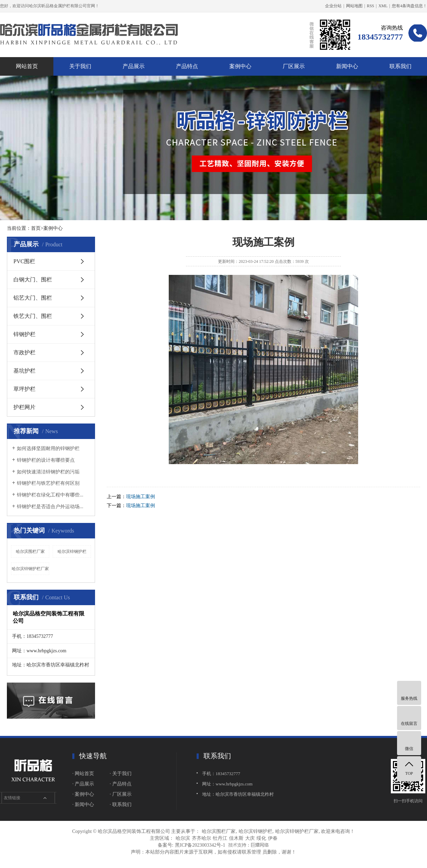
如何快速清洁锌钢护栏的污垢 (48, 472)
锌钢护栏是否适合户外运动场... (50, 507)
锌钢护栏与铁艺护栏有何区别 (48, 483)
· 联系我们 (121, 805)
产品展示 (134, 66)
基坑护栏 (24, 371)
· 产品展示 (83, 784)
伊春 (273, 838)
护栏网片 (24, 407)
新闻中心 (347, 66)
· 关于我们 (121, 774)
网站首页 (27, 66)
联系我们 (400, 66)
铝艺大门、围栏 (33, 298)
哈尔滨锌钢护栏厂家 (30, 569)
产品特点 (187, 66)
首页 (36, 228)
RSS (370, 6)
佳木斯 (236, 838)
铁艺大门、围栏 (33, 316)
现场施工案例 (140, 497)
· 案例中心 (83, 794)
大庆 (250, 838)
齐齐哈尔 (201, 838)
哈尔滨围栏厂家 (30, 551)
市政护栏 (24, 352)
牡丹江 (220, 838)
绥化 (261, 838)
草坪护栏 (24, 389)
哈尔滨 (183, 838)
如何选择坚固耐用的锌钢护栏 (48, 448)
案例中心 (240, 66)
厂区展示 (294, 66)
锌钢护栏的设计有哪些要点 (46, 460)
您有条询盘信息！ (409, 6)
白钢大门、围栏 (33, 280)
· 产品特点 (121, 784)
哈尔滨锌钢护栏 (72, 551)
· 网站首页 (83, 774)
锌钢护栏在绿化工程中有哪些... (50, 495)
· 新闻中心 (83, 805)
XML (383, 6)
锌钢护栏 (24, 334)
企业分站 (333, 6)
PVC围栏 (24, 261)
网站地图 (354, 6)
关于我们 (80, 66)
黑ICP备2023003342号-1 (200, 845)
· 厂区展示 (121, 794)
